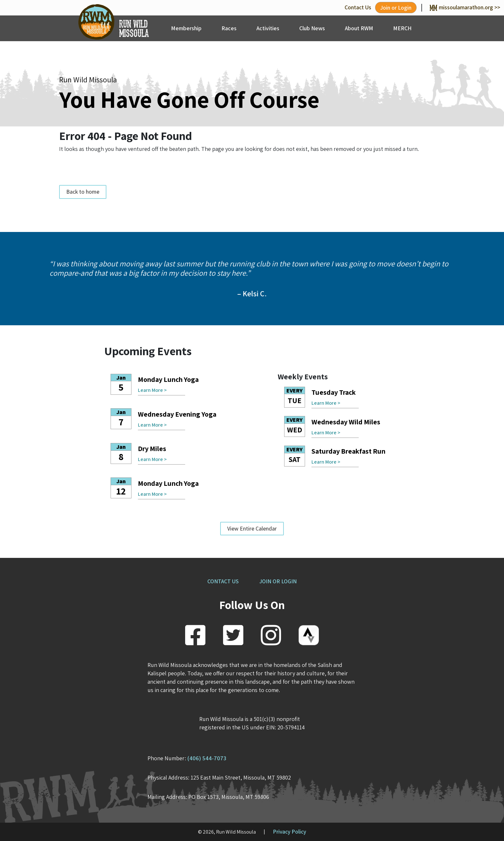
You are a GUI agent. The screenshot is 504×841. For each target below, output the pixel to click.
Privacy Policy (290, 832)
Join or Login (396, 8)
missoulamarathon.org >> (465, 7)
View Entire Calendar (252, 528)
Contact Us (358, 7)
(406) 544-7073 (207, 758)
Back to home (83, 192)
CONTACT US (223, 581)
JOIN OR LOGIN (278, 581)
